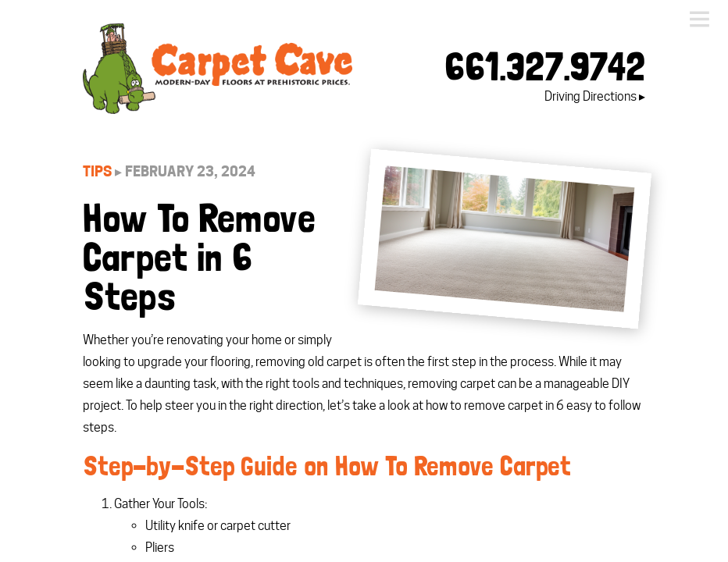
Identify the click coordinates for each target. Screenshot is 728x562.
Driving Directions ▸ (595, 96)
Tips (97, 171)
